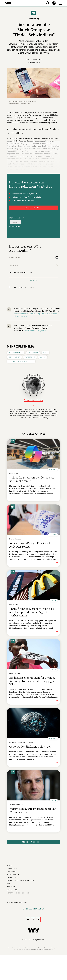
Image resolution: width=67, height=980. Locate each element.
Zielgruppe (33, 353)
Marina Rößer (36, 60)
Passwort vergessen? (21, 272)
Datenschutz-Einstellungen (21, 881)
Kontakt (11, 865)
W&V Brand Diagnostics (37, 330)
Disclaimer (12, 871)
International (16, 353)
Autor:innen (13, 875)
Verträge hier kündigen (19, 893)
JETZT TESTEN (33, 208)
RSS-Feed (11, 887)
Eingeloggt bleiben (23, 287)
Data (45, 353)
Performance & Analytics (21, 361)
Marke (43, 357)
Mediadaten (13, 890)
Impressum (12, 868)
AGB (9, 884)
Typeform (15, 222)
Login (33, 280)
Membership (14, 357)
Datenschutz (13, 878)
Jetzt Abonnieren (33, 909)
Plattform (30, 357)
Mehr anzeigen (33, 842)
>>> (26, 330)
